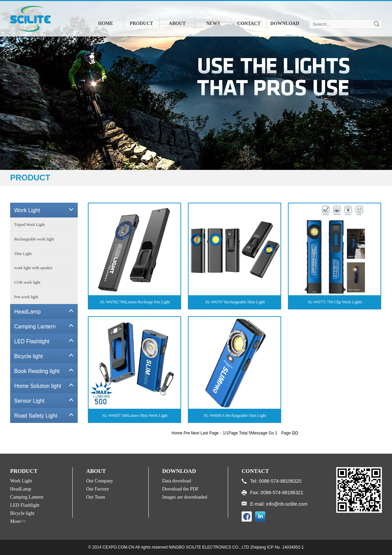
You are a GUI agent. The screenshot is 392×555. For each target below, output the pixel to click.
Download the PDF (180, 489)
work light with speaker (33, 268)
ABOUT (177, 23)
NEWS (213, 23)
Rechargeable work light (34, 239)
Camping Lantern (27, 497)
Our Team (96, 497)
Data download (177, 481)
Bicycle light (22, 513)
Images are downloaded (185, 497)
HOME (105, 23)
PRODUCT (141, 23)
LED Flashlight (25, 505)
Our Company (100, 481)
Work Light (21, 481)
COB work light (27, 282)
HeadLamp (21, 489)
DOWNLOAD (285, 23)
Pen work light (26, 297)
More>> (18, 521)
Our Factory (98, 489)
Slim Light (23, 254)
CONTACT (249, 23)
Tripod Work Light (29, 225)
